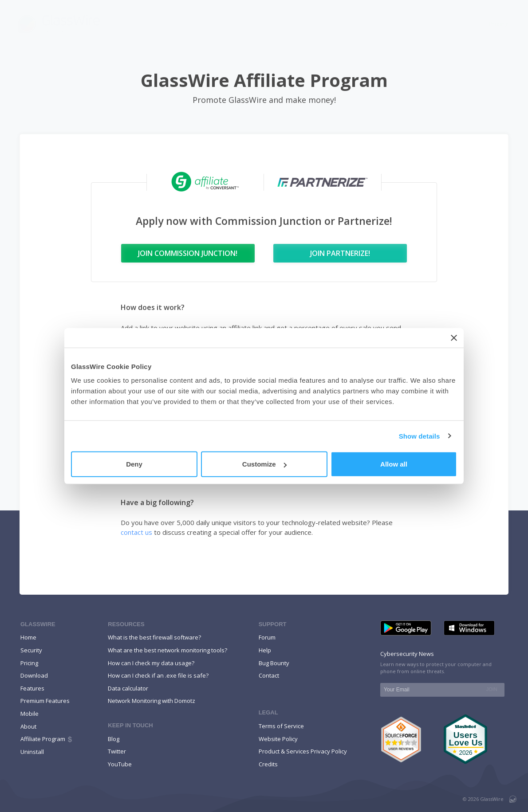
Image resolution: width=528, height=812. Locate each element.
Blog (433, 24)
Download (356, 24)
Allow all (394, 464)
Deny (134, 464)
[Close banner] (454, 337)
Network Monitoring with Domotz (152, 701)
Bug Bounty (274, 663)
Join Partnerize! (340, 253)
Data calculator (128, 688)
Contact (269, 675)
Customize (264, 464)
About (28, 726)
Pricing (499, 24)
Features (305, 24)
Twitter (117, 751)
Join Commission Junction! (188, 253)
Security (31, 650)
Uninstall (32, 752)
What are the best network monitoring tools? (167, 650)
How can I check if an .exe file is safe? (158, 675)
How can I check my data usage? (151, 663)
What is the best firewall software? (154, 637)
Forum (267, 637)
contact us (136, 532)
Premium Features (45, 701)
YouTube (120, 764)
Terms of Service (281, 726)
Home (28, 637)
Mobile (399, 24)
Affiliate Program (47, 739)
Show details (420, 436)
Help (464, 24)
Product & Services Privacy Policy (303, 751)
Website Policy (278, 739)
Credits (268, 764)
